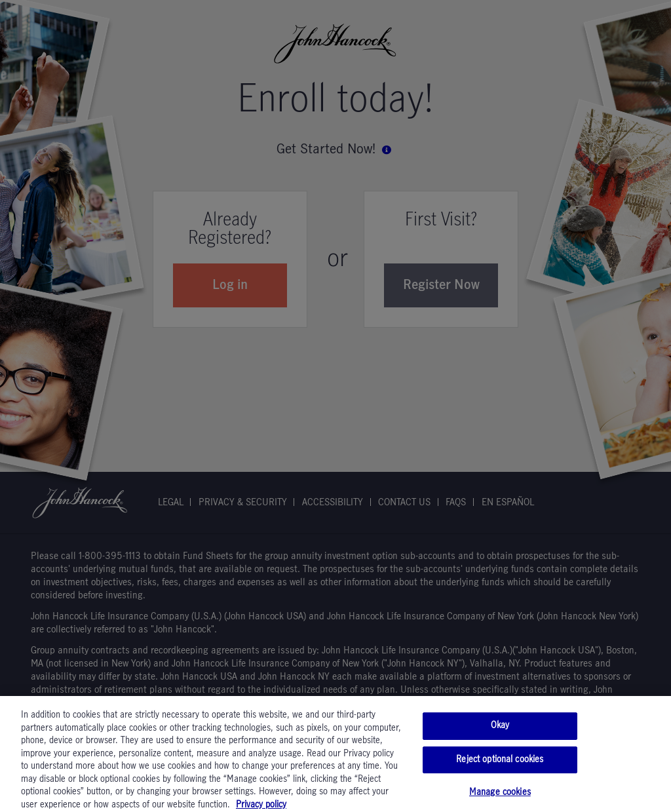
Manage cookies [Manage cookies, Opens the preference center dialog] (500, 798)
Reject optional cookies (500, 765)
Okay (500, 731)
